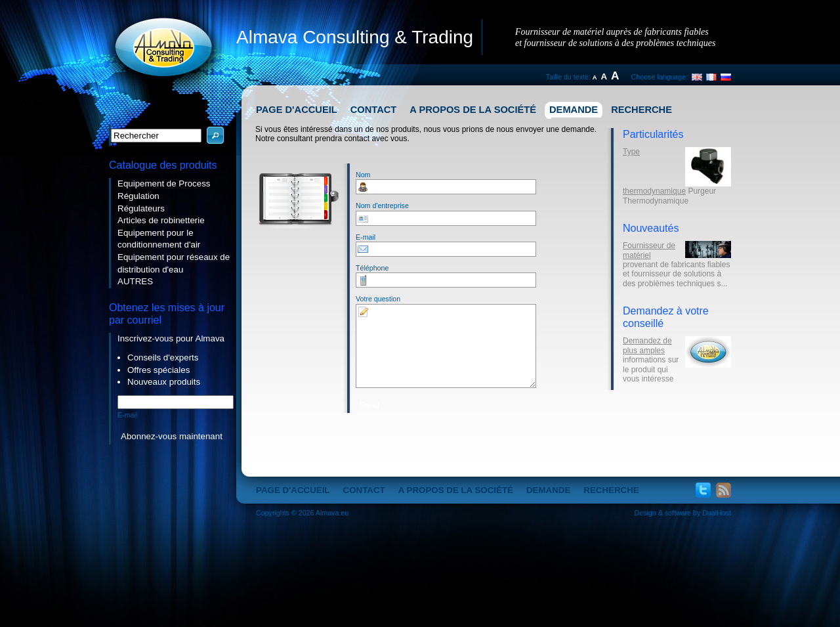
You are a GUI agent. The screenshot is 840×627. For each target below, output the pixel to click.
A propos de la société (473, 110)
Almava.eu (332, 513)
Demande (574, 110)
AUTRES (135, 281)
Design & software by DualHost (683, 513)
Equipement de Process (164, 184)
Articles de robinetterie (161, 220)
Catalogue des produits (163, 165)
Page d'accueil (297, 110)
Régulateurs (141, 208)
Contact (374, 110)
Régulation (138, 196)
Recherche (641, 110)
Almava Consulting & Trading (355, 37)
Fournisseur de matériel (649, 250)
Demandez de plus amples (647, 345)
